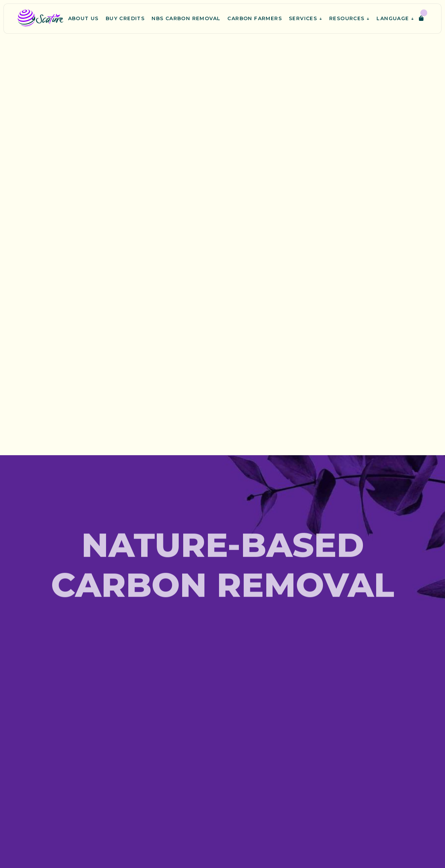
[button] (423, 19)
